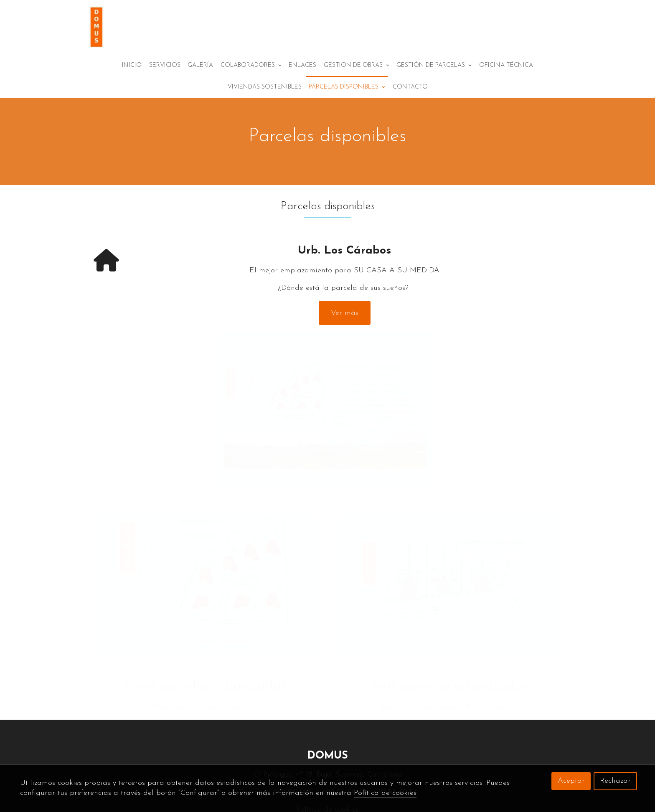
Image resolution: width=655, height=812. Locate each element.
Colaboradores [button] (251, 81)
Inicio (132, 81)
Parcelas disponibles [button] (347, 118)
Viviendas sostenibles (265, 118)
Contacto (410, 118)
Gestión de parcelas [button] (434, 81)
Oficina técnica (506, 81)
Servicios (165, 81)
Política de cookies (385, 793)
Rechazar (615, 781)
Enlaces (302, 81)
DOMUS (328, 718)
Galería (200, 81)
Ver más (345, 281)
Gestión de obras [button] (357, 81)
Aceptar (571, 781)
